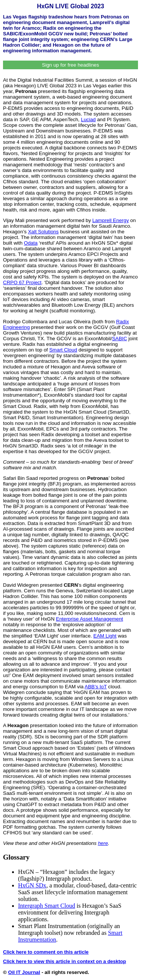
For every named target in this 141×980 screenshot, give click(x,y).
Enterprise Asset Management (90, 619)
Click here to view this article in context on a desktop (64, 961)
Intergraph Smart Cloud (47, 906)
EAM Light (105, 636)
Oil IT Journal (24, 972)
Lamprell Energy (111, 220)
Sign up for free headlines (71, 65)
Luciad (88, 119)
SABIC (120, 339)
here (103, 843)
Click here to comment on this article (46, 952)
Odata (31, 243)
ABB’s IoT (96, 687)
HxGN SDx (32, 885)
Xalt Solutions (43, 232)
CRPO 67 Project (22, 282)
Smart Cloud (63, 350)
